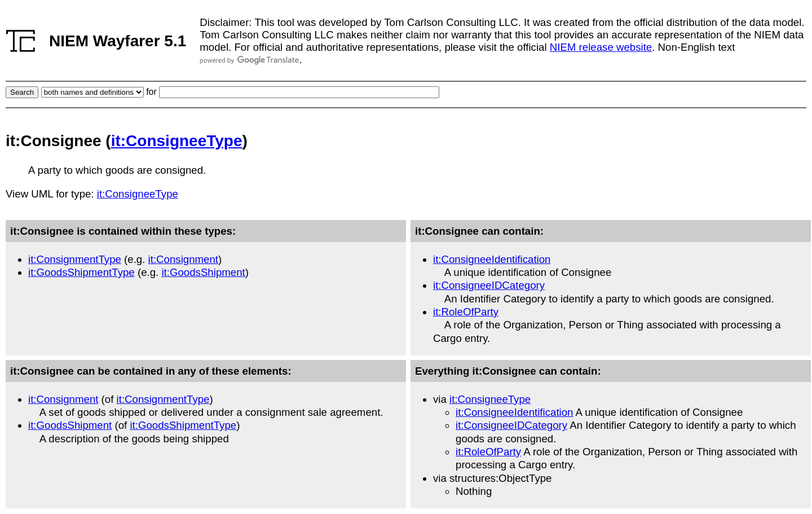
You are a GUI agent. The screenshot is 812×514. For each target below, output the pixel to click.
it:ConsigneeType (177, 141)
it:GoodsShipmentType (81, 272)
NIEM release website (601, 47)
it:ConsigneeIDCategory (489, 285)
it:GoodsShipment (203, 272)
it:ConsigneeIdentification (492, 259)
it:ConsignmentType (75, 259)
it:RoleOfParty (466, 312)
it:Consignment (183, 259)
